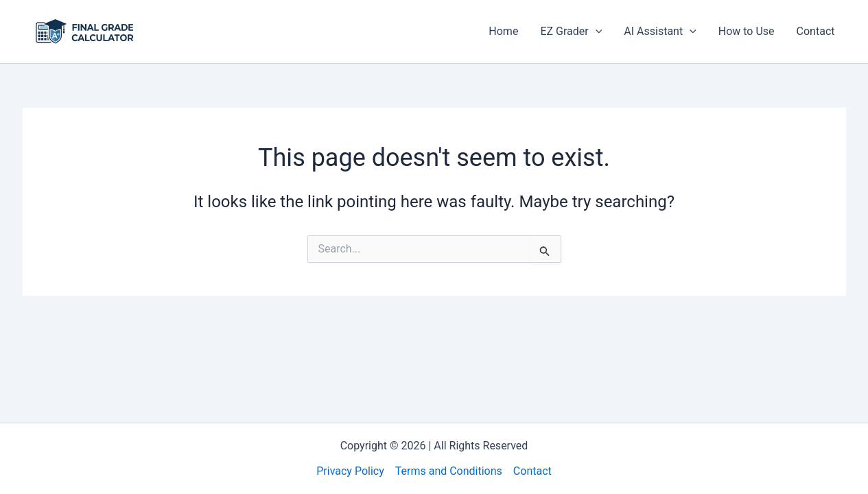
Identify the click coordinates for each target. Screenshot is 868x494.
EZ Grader (571, 32)
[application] (596, 32)
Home (503, 31)
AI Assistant (660, 32)
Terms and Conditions (449, 471)
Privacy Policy (350, 471)
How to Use (747, 31)
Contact (816, 31)
